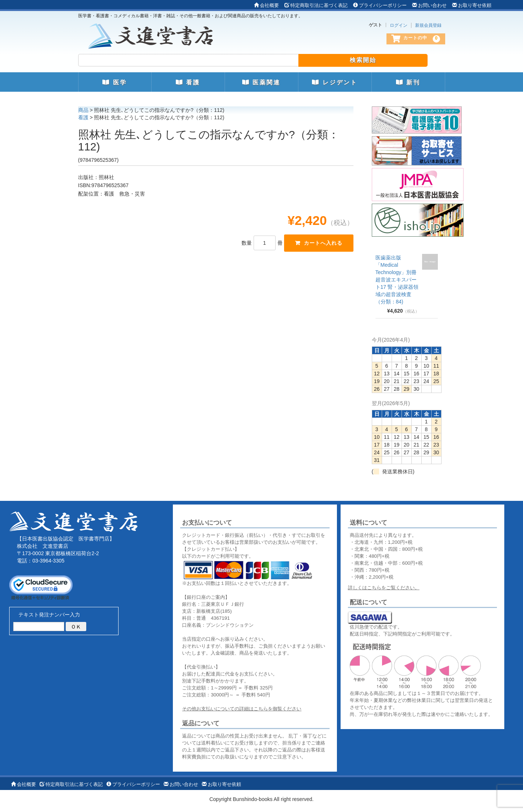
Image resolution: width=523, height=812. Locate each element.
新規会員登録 (428, 25)
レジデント (335, 82)
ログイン (399, 25)
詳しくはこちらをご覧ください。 (384, 588)
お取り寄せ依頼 (472, 5)
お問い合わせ (429, 5)
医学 (115, 82)
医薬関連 (261, 82)
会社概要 (266, 5)
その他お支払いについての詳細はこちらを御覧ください (242, 709)
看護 (188, 82)
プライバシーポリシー (380, 5)
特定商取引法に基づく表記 (316, 5)
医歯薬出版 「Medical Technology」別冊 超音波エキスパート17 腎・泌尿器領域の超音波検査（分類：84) (397, 280)
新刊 (408, 82)
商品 (83, 110)
